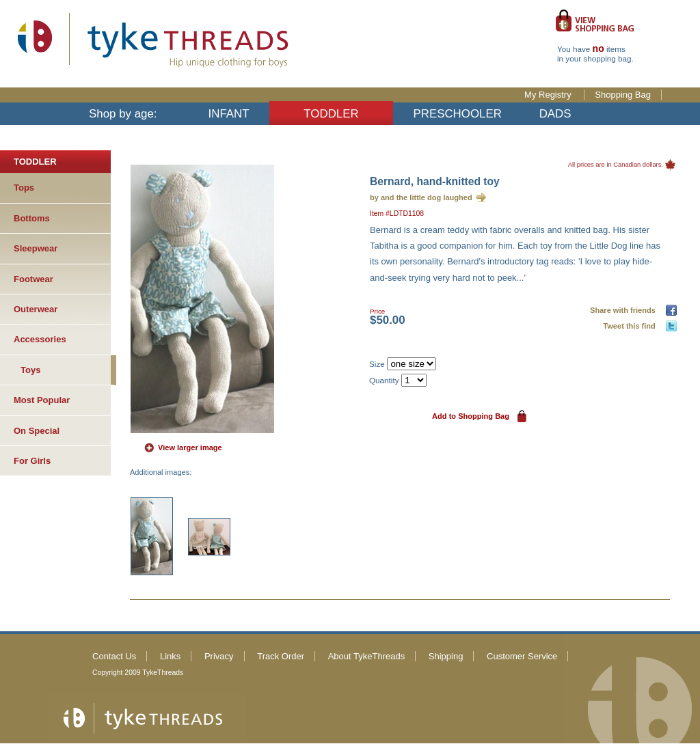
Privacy (219, 656)
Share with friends (625, 310)
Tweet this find (631, 326)
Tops (24, 188)
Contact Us (114, 656)
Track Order (281, 656)
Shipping (446, 656)
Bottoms (32, 218)
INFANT (229, 114)
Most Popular (42, 400)
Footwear (33, 279)
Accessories (40, 339)
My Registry (549, 95)
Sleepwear (36, 248)
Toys (30, 370)
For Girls (32, 461)
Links (170, 656)
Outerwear (36, 309)
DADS (555, 114)
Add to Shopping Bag (471, 416)
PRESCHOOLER (457, 114)
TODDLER (331, 114)
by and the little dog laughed (421, 197)
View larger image (190, 447)
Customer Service (522, 656)
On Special (37, 431)
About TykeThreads (367, 656)
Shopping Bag (623, 95)
